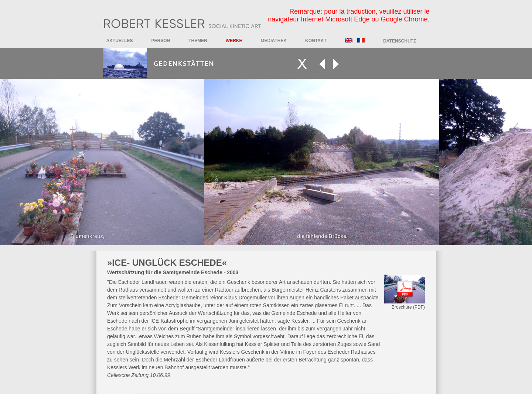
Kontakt (316, 41)
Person (161, 41)
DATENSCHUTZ (400, 41)
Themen (198, 41)
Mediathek (274, 41)
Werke (234, 41)
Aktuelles (120, 41)
